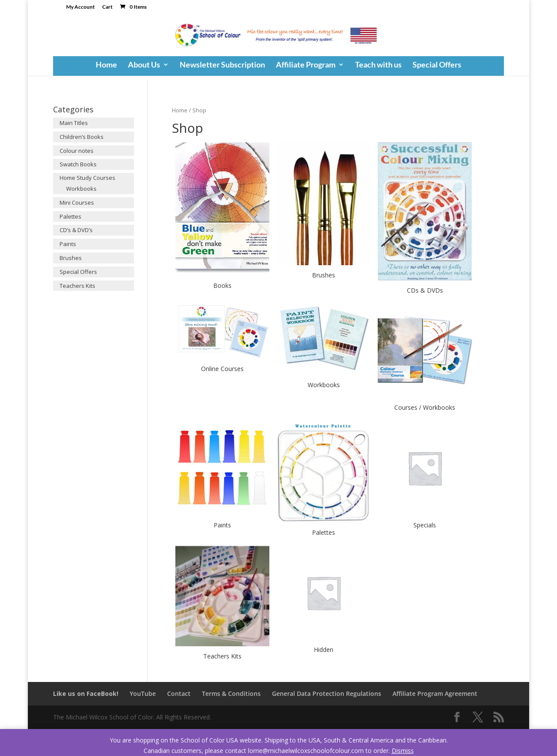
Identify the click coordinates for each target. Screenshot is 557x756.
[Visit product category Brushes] (323, 212)
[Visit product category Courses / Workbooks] (425, 359)
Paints (68, 244)
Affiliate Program (306, 65)
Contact (179, 694)
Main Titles (74, 123)
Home (106, 65)
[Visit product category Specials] (425, 476)
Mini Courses (77, 202)
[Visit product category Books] (222, 217)
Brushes (71, 258)
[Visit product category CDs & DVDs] (425, 219)
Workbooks (81, 189)
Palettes (70, 216)
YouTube (143, 694)
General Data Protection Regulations (327, 694)
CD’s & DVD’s (76, 230)
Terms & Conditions (231, 694)
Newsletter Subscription (222, 65)
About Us (144, 65)
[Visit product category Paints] (222, 476)
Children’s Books (82, 137)
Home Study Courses (87, 178)
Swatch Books (78, 164)
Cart (107, 7)
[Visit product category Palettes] (323, 480)
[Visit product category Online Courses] (222, 339)
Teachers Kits (77, 286)
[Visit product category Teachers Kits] (222, 604)
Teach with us (378, 65)
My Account (81, 7)
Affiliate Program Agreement (435, 694)
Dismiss (403, 751)
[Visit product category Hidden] (323, 601)
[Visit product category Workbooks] (323, 347)
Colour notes (77, 151)
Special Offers (437, 65)
